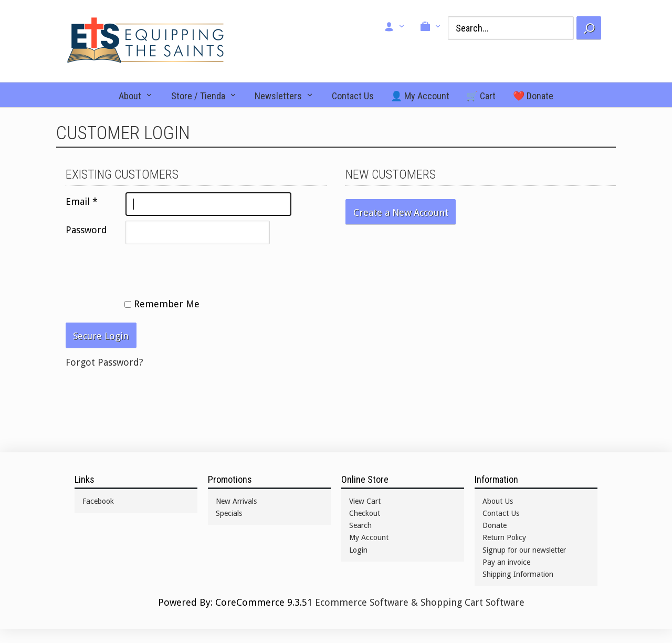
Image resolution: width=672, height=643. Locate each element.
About (130, 96)
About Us (498, 501)
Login (358, 550)
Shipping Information (518, 574)
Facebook (98, 501)
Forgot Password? (104, 362)
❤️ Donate (533, 96)
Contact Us (353, 96)
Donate (495, 525)
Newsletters (278, 96)
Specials (229, 513)
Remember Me (162, 304)
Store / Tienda (198, 96)
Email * (82, 201)
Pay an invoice (506, 562)
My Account (369, 537)
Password (86, 230)
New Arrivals (236, 501)
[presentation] (145, 269)
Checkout (365, 513)
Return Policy (504, 537)
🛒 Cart (481, 96)
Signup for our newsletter (524, 550)
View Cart (365, 501)
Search (360, 525)
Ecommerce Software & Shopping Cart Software (420, 602)
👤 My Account (420, 96)
